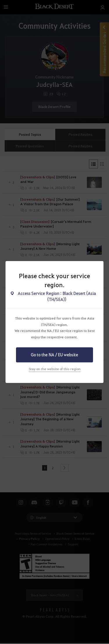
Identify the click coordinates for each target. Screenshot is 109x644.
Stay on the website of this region (55, 369)
